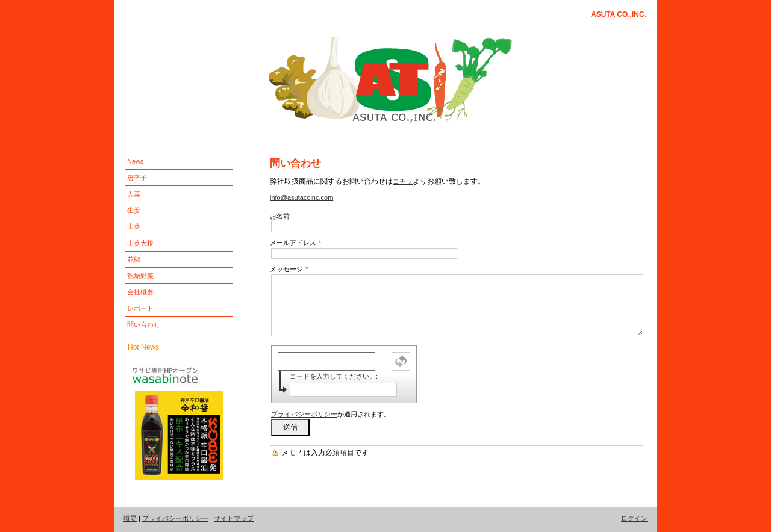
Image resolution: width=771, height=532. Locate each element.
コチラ (403, 181)
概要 (130, 518)
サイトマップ (234, 518)
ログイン (634, 518)
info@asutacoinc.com (301, 197)
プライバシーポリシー (304, 414)
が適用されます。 (331, 414)
